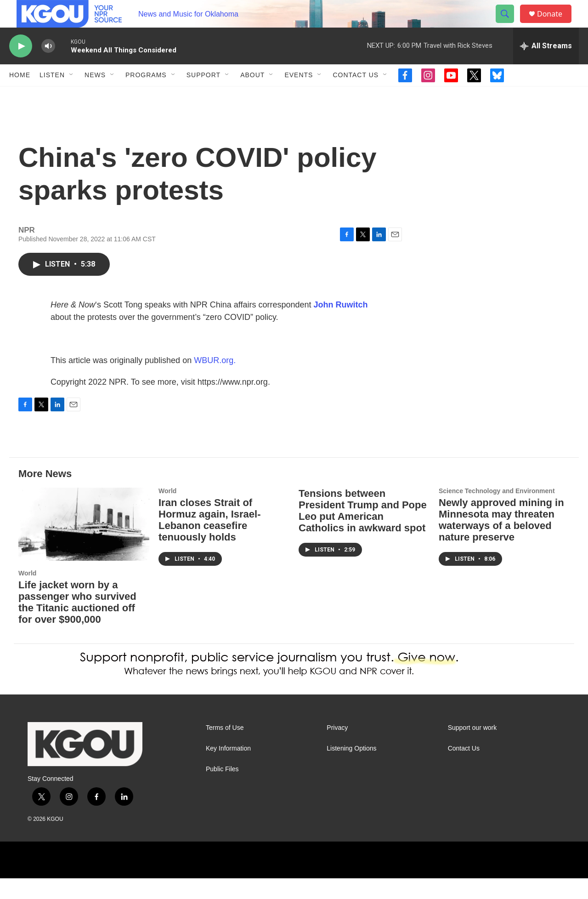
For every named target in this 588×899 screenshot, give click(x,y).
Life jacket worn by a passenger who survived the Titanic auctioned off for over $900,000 (77, 623)
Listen (52, 96)
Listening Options (351, 769)
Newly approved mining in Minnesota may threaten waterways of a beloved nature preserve (501, 541)
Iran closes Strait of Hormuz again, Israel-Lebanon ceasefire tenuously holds (210, 541)
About (252, 96)
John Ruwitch (341, 325)
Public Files (222, 790)
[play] (21, 67)
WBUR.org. (215, 381)
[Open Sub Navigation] (72, 96)
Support (204, 96)
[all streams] (546, 67)
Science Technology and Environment (497, 512)
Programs (146, 96)
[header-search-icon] (509, 24)
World (27, 594)
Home (20, 96)
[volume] (48, 67)
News (95, 96)
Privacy (337, 748)
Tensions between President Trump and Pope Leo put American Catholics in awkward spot (363, 531)
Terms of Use (225, 748)
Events (299, 96)
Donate (555, 24)
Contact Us (356, 96)
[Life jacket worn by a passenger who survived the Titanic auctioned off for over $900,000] (84, 545)
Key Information (228, 769)
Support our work (472, 748)
